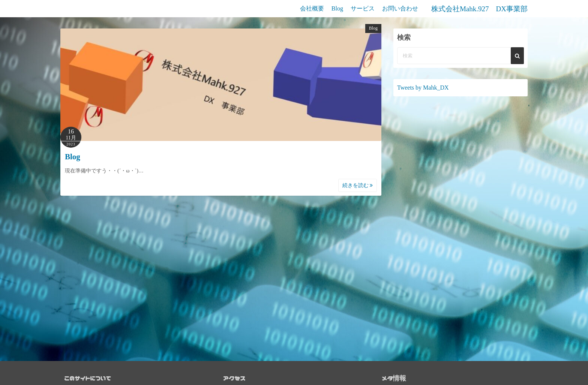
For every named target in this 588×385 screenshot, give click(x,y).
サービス (363, 8)
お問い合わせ (400, 8)
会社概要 (312, 8)
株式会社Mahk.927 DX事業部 (479, 9)
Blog (337, 8)
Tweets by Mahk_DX (423, 88)
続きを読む (358, 185)
